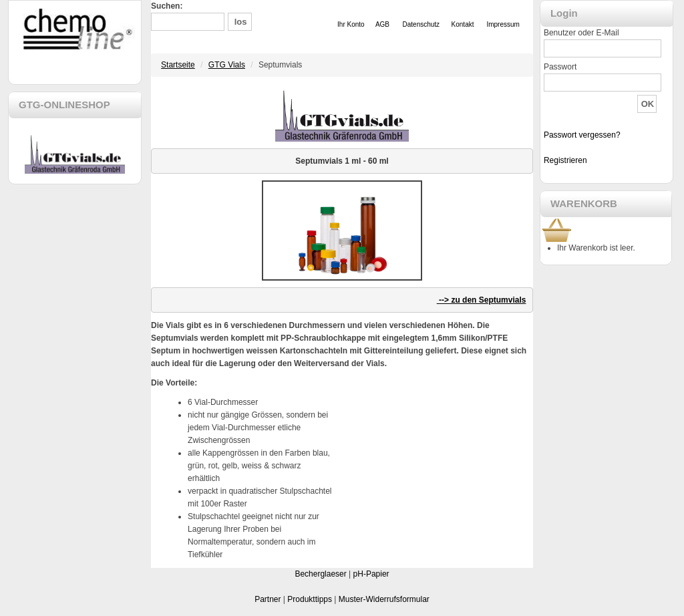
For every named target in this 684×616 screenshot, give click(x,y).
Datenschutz (421, 24)
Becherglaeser (320, 574)
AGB (382, 24)
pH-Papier (371, 574)
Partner (268, 599)
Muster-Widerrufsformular (384, 599)
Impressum (503, 24)
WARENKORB (584, 203)
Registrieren (565, 160)
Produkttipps (310, 599)
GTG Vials (227, 65)
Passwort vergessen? (582, 135)
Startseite (178, 65)
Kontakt (463, 24)
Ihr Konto (351, 24)
